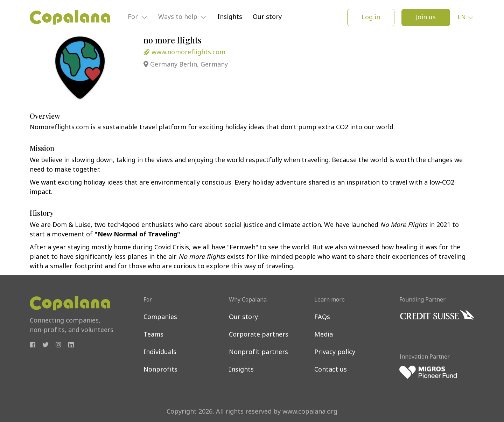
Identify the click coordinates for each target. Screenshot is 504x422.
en (462, 18)
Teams (153, 335)
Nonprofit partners (258, 352)
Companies (160, 317)
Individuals (160, 352)
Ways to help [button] (179, 18)
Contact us (331, 370)
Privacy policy (335, 352)
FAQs (322, 317)
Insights (230, 17)
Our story (267, 17)
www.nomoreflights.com (184, 53)
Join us (426, 18)
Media (324, 335)
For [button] (134, 18)
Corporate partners (259, 335)
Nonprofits (160, 370)
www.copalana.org (310, 412)
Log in (371, 18)
